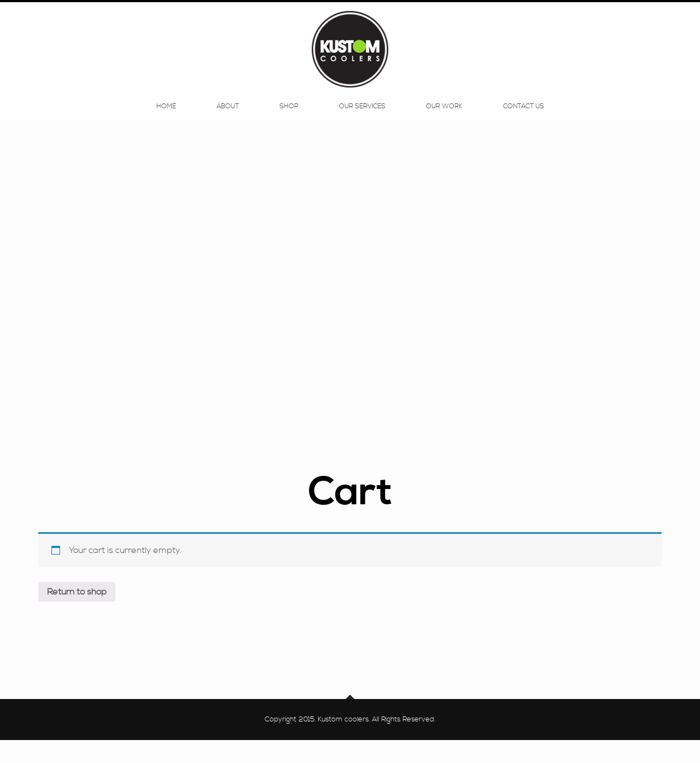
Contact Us (524, 116)
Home (166, 116)
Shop (289, 116)
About (228, 116)
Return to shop (77, 615)
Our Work (444, 116)
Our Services (362, 116)
